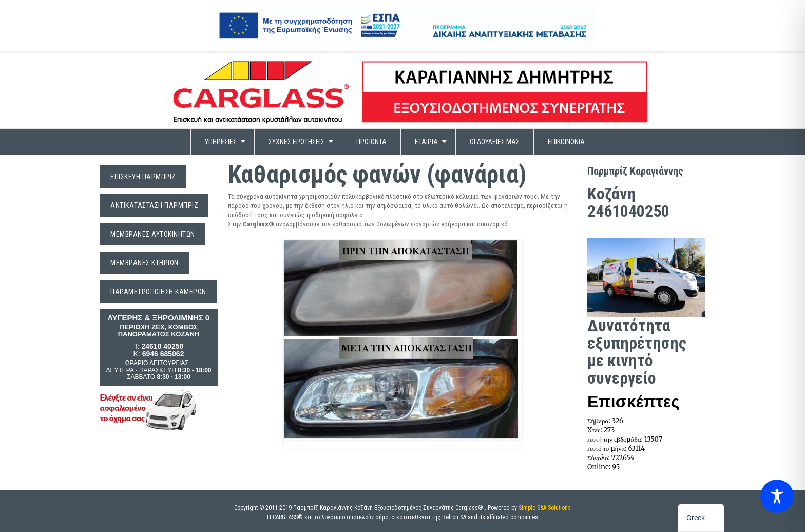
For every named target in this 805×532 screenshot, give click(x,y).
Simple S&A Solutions (545, 508)
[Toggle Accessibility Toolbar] (777, 500)
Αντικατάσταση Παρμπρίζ (154, 205)
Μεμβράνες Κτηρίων (145, 263)
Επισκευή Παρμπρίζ (143, 177)
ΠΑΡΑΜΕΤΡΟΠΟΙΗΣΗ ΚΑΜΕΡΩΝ (158, 292)
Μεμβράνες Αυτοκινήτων (153, 234)
